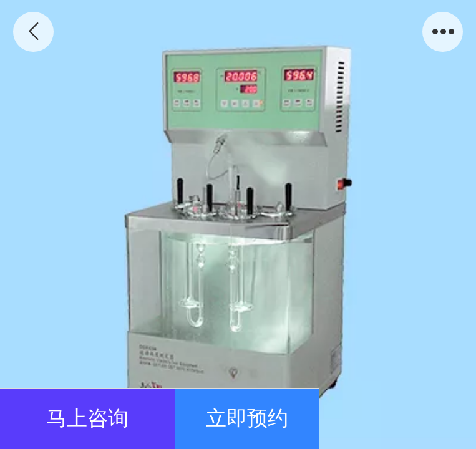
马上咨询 (87, 418)
